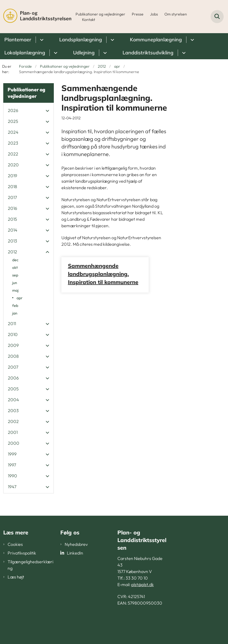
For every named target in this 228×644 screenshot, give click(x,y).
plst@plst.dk (143, 584)
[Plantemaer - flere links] (41, 40)
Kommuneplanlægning (156, 40)
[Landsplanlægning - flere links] (112, 40)
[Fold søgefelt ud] (217, 17)
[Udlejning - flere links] (104, 53)
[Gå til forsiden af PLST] (36, 17)
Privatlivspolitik (22, 553)
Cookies (15, 544)
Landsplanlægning (81, 40)
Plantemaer (18, 40)
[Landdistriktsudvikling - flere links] (183, 53)
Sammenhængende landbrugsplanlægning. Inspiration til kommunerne (103, 274)
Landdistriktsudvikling (148, 53)
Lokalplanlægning (25, 53)
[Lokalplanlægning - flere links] (55, 53)
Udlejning (84, 53)
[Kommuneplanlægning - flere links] (191, 40)
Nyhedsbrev (76, 544)
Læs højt (16, 577)
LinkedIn (75, 553)
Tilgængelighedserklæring (30, 565)
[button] (46, 111)
